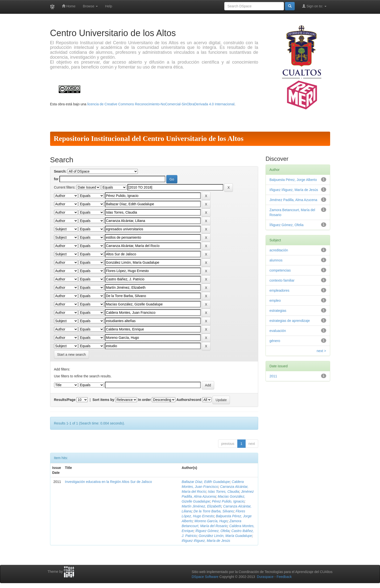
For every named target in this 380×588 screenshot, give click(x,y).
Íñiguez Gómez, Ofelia (212, 531)
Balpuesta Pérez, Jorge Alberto (293, 180)
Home (69, 6)
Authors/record (189, 400)
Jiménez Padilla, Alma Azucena (293, 200)
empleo (275, 301)
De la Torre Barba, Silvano (214, 511)
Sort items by (104, 400)
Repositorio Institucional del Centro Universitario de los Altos (149, 138)
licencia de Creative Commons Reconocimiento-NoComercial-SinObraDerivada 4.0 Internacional (161, 104)
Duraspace (265, 577)
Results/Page (65, 400)
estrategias (278, 311)
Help (109, 6)
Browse (90, 6)
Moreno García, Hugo (211, 521)
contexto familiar (282, 280)
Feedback (284, 577)
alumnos (276, 260)
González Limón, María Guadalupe (225, 536)
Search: (60, 171)
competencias (280, 270)
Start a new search (72, 355)
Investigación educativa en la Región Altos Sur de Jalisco (108, 482)
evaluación (278, 331)
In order (144, 400)
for (56, 179)
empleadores (279, 290)
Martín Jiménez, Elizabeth (201, 506)
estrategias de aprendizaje (290, 321)
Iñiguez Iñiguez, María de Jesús (206, 541)
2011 (273, 376)
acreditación (279, 250)
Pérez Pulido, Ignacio (228, 501)
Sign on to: (314, 6)
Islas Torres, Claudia (223, 492)
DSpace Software (205, 577)
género (275, 341)
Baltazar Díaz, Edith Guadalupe (206, 482)
